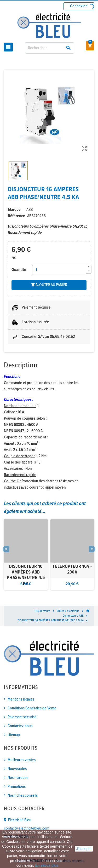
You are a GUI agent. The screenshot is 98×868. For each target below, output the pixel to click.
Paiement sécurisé (22, 717)
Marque (14, 210)
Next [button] (92, 549)
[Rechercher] (50, 48)
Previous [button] (6, 549)
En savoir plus (47, 865)
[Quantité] (59, 270)
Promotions (17, 787)
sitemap (14, 735)
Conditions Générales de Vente (32, 708)
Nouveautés (17, 769)
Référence (16, 216)
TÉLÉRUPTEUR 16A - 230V (72, 569)
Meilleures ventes (22, 760)
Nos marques (18, 778)
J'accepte (84, 849)
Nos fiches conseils (23, 795)
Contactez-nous (20, 726)
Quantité (19, 270)
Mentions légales (21, 699)
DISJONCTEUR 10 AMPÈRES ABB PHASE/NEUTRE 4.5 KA (26, 575)
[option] (26, 555)
